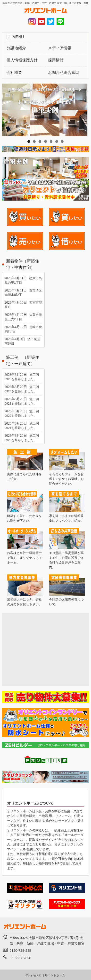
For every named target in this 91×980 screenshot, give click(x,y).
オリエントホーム (53, 975)
